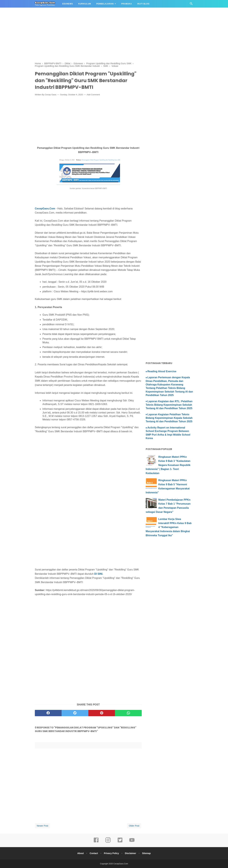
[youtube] (132, 842)
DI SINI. (99, 574)
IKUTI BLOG (143, 4)
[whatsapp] (128, 713)
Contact (94, 853)
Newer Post (42, 826)
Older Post (134, 826)
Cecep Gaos (51, 95)
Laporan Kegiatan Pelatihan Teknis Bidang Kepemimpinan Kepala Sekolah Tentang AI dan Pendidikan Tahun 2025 (169, 418)
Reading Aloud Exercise (162, 371)
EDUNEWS (68, 4)
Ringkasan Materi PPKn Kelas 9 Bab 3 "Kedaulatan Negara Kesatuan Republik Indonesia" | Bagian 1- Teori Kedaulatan (168, 465)
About (80, 853)
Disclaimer (131, 853)
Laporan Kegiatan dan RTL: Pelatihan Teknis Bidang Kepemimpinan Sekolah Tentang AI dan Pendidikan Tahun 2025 (169, 405)
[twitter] (75, 713)
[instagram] (108, 842)
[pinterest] (102, 713)
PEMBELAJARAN (105, 4)
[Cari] (191, 5)
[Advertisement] (95, 22)
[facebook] (48, 713)
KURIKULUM (85, 4)
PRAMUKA (127, 4)
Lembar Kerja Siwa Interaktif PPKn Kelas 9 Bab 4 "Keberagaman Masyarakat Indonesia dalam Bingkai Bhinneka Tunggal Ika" (169, 527)
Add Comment (93, 95)
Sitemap (146, 853)
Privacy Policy (111, 853)
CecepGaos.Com (45, 209)
